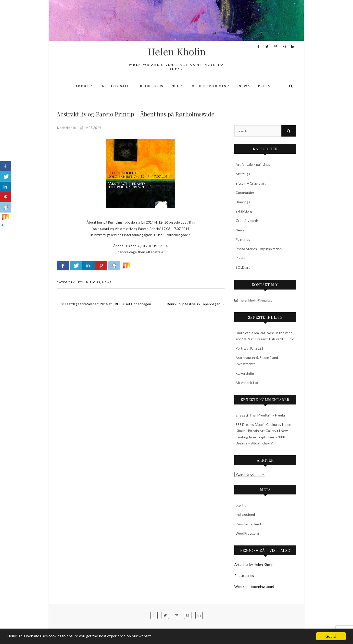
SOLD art (243, 267)
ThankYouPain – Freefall (268, 415)
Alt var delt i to (247, 383)
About (82, 86)
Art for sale (116, 86)
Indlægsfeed (245, 514)
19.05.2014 (91, 128)
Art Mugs (243, 174)
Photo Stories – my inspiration (259, 249)
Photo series (244, 575)
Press (264, 86)
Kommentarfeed (248, 524)
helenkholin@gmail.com (255, 300)
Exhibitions (150, 86)
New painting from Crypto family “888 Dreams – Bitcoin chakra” (262, 437)
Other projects (209, 86)
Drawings (243, 202)
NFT (176, 86)
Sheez (240, 415)
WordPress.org (247, 533)
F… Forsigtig (245, 373)
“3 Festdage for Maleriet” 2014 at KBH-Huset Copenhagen (104, 304)
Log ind (241, 505)
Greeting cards (247, 221)
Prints (240, 258)
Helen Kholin (177, 51)
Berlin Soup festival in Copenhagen (196, 304)
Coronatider (245, 193)
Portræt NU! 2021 (249, 348)
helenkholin (67, 128)
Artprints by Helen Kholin (254, 564)
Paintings (243, 239)
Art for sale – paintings (253, 164)
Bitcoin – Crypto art (251, 183)
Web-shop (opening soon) (254, 587)
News (244, 86)
